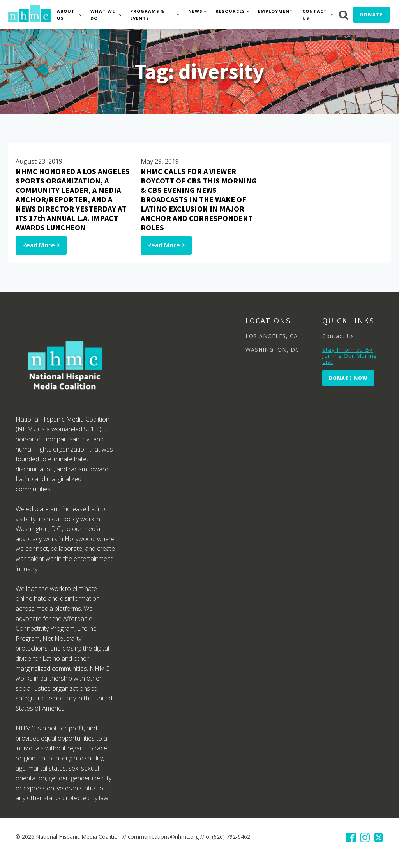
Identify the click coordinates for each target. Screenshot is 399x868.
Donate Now (348, 378)
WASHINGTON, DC (272, 350)
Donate (371, 15)
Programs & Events (147, 15)
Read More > (41, 245)
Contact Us (315, 15)
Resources (230, 11)
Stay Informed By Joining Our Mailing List (350, 356)
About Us (66, 15)
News (195, 11)
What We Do (103, 15)
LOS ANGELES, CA (272, 336)
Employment (275, 11)
